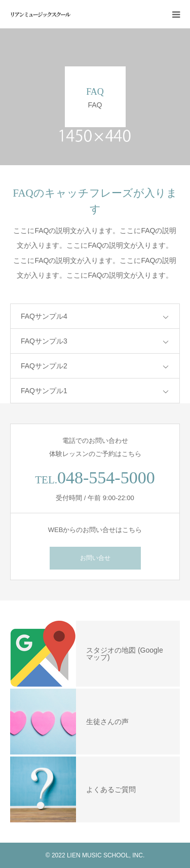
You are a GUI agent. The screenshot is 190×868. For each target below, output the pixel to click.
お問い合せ (95, 558)
